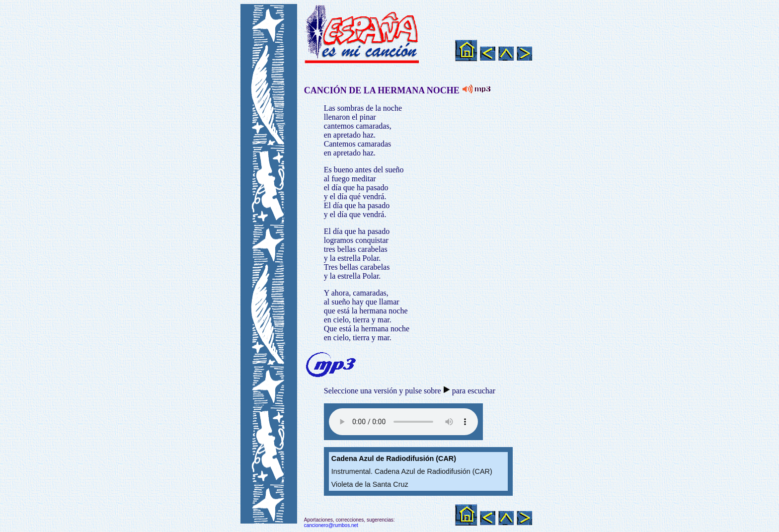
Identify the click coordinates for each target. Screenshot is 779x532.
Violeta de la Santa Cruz (370, 484)
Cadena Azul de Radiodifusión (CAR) (394, 458)
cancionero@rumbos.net (331, 525)
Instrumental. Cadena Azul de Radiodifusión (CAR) (412, 471)
